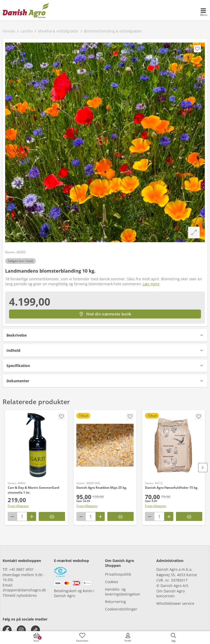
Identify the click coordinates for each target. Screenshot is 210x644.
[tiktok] (35, 630)
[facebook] (7, 630)
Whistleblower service (175, 603)
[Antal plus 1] (32, 516)
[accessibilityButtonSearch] (173, 638)
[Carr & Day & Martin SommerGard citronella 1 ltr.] (36, 445)
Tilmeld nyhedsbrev (20, 595)
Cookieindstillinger (121, 609)
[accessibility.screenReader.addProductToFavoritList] (61, 417)
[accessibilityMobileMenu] (204, 12)
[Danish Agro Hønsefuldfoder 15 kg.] (174, 445)
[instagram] (21, 630)
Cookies (112, 582)
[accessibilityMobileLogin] (128, 638)
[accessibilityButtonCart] (37, 638)
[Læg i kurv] (52, 516)
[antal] (22, 516)
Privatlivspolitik (118, 574)
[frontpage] (26, 10)
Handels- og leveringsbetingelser (123, 592)
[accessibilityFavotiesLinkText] (82, 638)
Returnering (115, 602)
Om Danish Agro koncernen (171, 593)
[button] (105, 335)
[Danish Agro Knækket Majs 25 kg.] (105, 445)
